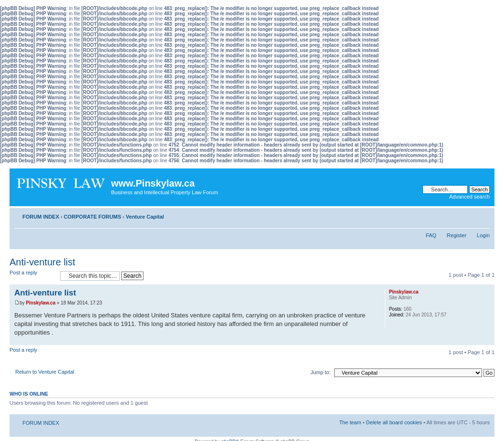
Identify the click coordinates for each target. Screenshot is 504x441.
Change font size (483, 215)
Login (483, 235)
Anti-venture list (42, 262)
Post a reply (32, 276)
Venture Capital (145, 217)
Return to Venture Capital (45, 372)
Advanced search (469, 197)
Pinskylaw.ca (41, 303)
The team (350, 422)
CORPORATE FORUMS (93, 217)
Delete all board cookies (394, 422)
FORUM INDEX (41, 217)
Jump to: (320, 372)
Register (457, 235)
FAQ (431, 235)
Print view (468, 215)
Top (487, 340)
